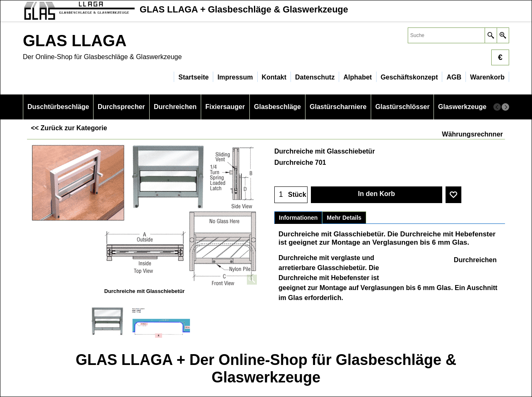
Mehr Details (344, 218)
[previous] (497, 107)
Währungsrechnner (472, 134)
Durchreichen (475, 260)
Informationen (298, 218)
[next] (505, 107)
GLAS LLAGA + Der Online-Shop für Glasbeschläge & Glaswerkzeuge (266, 368)
